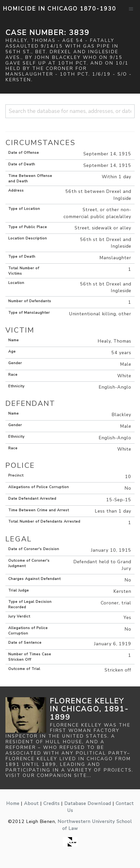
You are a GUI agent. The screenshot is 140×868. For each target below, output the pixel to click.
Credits (52, 803)
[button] (131, 9)
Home (13, 803)
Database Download (88, 803)
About (31, 803)
